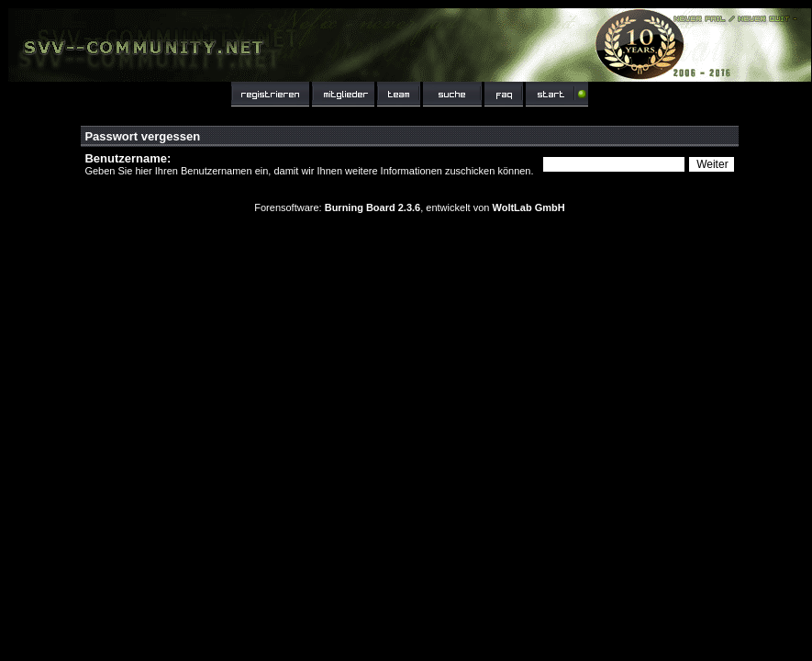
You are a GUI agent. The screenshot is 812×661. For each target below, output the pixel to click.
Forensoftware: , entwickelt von (409, 207)
